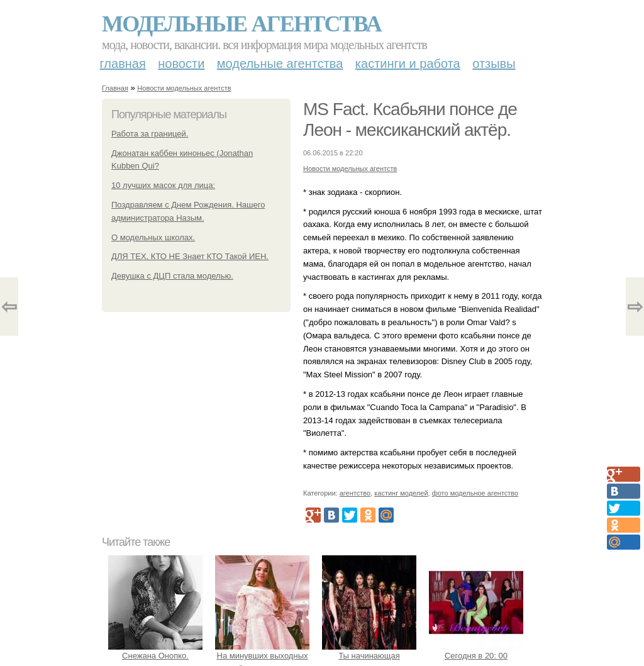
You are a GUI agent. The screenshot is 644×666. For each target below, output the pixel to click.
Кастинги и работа (408, 64)
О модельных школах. (153, 237)
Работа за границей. (150, 134)
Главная (123, 64)
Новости (181, 64)
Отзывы (494, 64)
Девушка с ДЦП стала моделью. (172, 276)
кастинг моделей (401, 493)
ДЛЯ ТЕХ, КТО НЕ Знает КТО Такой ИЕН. (190, 256)
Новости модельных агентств (184, 88)
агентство (355, 493)
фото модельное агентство (475, 493)
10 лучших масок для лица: (163, 185)
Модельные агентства (241, 24)
